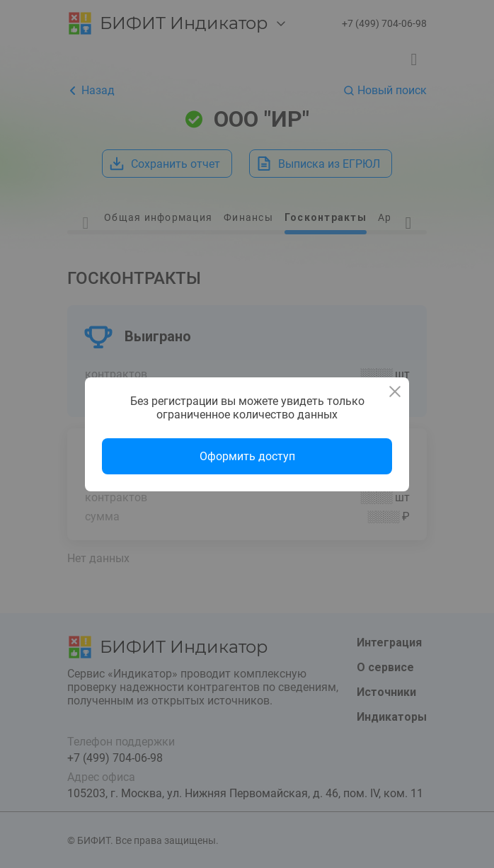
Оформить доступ (247, 456)
